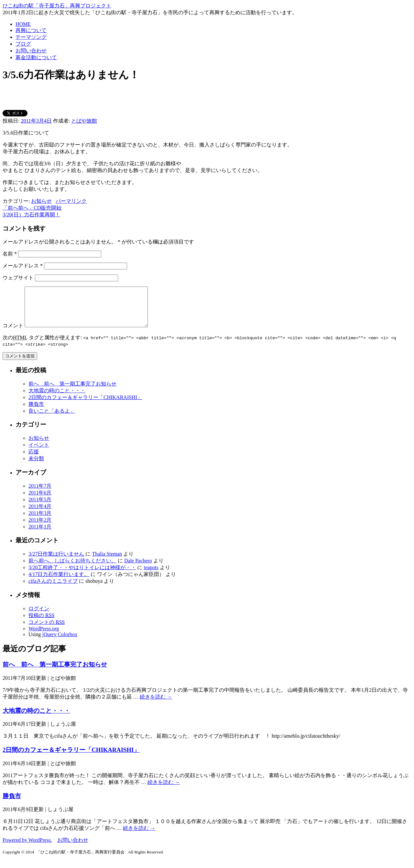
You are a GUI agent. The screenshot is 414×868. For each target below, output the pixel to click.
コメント (13, 333)
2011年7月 (40, 494)
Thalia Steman (107, 562)
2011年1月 (40, 534)
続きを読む (156, 705)
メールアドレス (23, 266)
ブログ (23, 44)
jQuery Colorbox (60, 642)
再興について (31, 30)
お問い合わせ (31, 51)
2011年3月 (40, 521)
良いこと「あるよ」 (52, 419)
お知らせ (41, 201)
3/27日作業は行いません (56, 562)
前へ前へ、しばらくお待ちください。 (72, 568)
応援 (34, 459)
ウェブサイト (18, 278)
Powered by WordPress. (27, 848)
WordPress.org (44, 636)
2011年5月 (40, 507)
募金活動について (36, 57)
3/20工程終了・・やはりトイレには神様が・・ (82, 575)
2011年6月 (40, 500)
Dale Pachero (138, 568)
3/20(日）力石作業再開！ (31, 215)
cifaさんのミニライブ (53, 589)
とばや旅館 (84, 121)
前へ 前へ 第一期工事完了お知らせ (72, 391)
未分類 (36, 466)
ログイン (39, 616)
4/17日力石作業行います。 (59, 582)
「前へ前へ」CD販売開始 (32, 208)
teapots (151, 575)
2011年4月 (40, 514)
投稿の (41, 623)
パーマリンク (71, 201)
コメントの (47, 630)
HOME (23, 24)
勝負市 (36, 412)
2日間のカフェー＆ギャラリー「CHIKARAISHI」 (85, 405)
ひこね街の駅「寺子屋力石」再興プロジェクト (57, 6)
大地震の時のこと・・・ (57, 398)
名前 (10, 254)
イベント (39, 453)
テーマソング (31, 37)
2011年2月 (40, 528)
